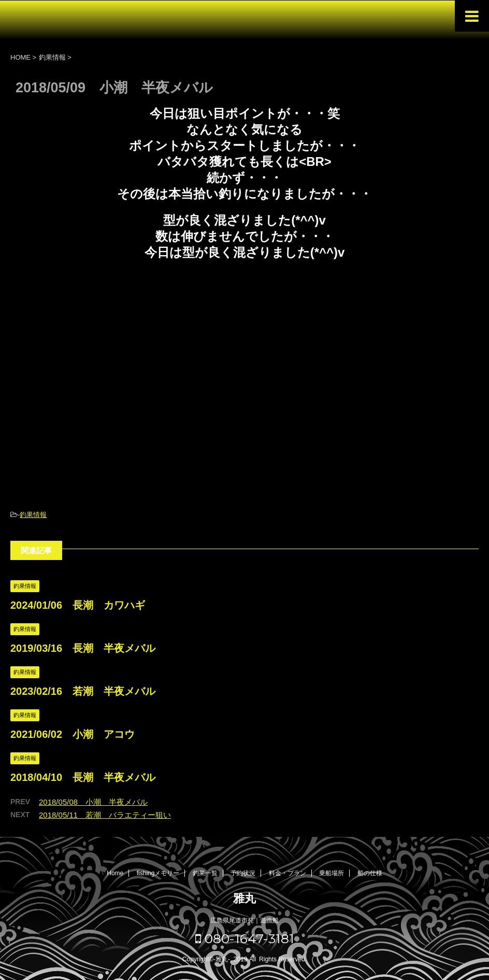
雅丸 (244, 898)
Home (115, 873)
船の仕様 (370, 873)
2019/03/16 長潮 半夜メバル (83, 648)
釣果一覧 (205, 873)
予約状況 (243, 873)
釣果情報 (33, 515)
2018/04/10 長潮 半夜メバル (83, 777)
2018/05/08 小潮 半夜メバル (93, 802)
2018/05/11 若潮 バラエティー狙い (105, 815)
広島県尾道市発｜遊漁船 (244, 920)
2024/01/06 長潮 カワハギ (78, 605)
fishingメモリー (158, 873)
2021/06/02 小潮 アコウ (73, 734)
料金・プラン (287, 873)
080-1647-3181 (245, 939)
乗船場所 (332, 873)
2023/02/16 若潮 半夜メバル (83, 691)
